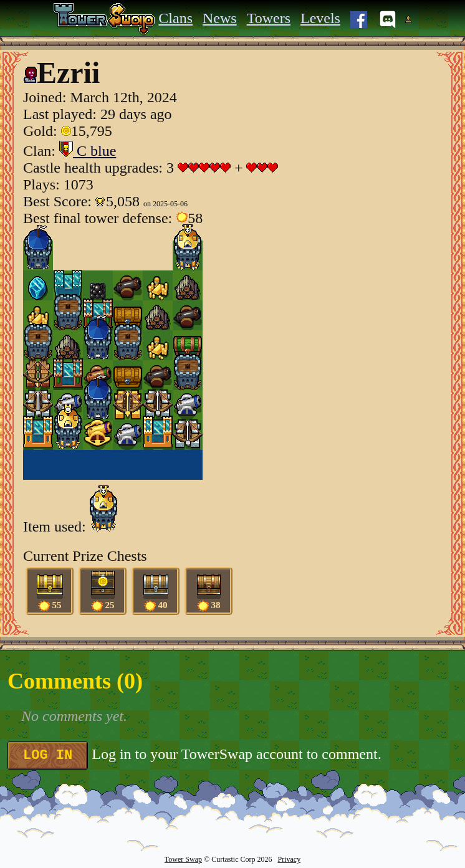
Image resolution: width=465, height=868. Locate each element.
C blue (88, 151)
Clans (175, 18)
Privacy (289, 859)
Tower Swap (183, 859)
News (220, 18)
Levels (320, 18)
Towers (269, 18)
